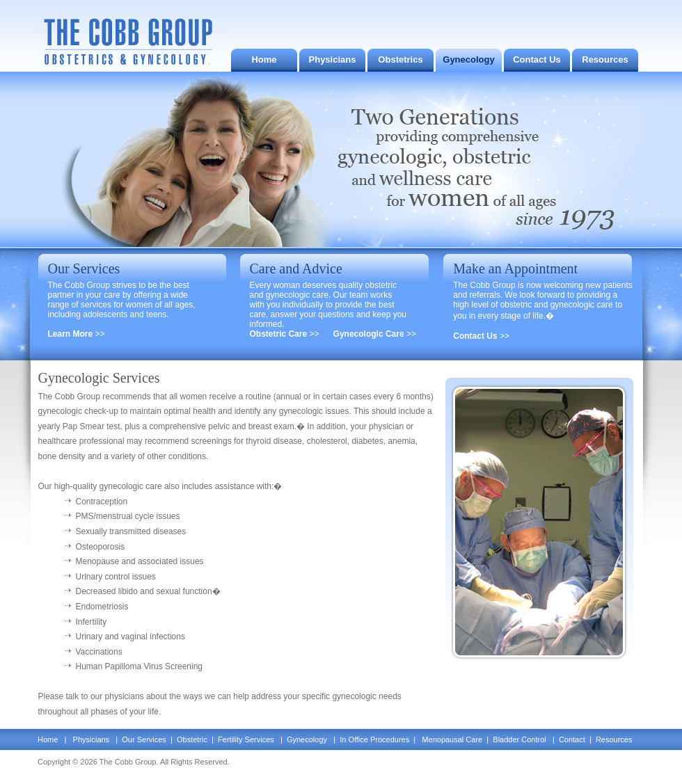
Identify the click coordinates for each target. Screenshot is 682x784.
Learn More (72, 334)
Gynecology (468, 59)
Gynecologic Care (370, 334)
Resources (605, 59)
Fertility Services (246, 739)
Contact (572, 739)
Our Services (145, 739)
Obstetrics (400, 59)
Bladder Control (520, 739)
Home (264, 59)
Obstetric (191, 739)
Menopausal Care (452, 739)
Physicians (333, 59)
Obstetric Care (280, 334)
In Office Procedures (375, 739)
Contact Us (537, 59)
